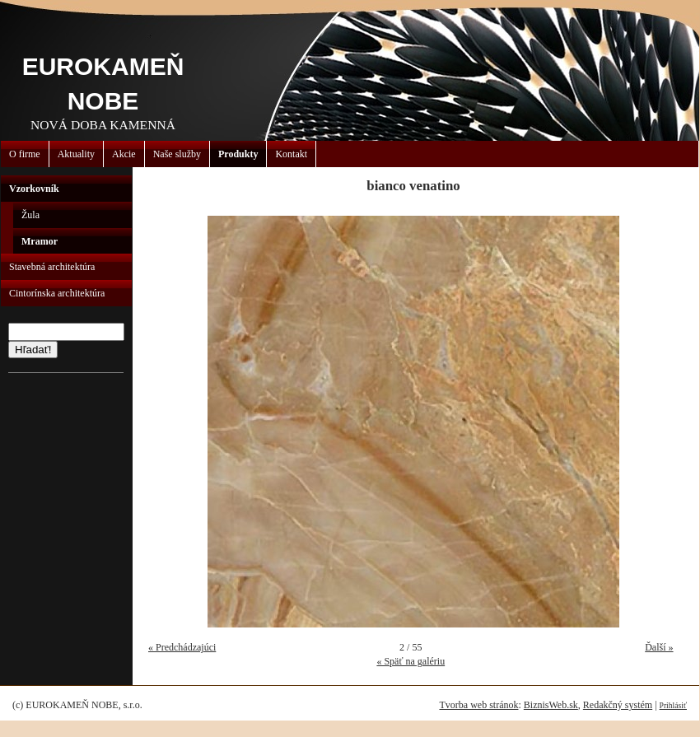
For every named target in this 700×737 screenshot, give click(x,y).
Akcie (124, 154)
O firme (25, 154)
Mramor (40, 241)
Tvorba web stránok (478, 705)
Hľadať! (33, 350)
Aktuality (76, 154)
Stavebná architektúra (52, 267)
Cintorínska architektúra (57, 293)
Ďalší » (659, 647)
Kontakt (291, 154)
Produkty (238, 154)
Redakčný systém (618, 705)
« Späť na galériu (411, 661)
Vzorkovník (34, 189)
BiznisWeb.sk (551, 705)
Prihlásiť (673, 705)
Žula (30, 215)
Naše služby (177, 154)
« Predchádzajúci (182, 647)
